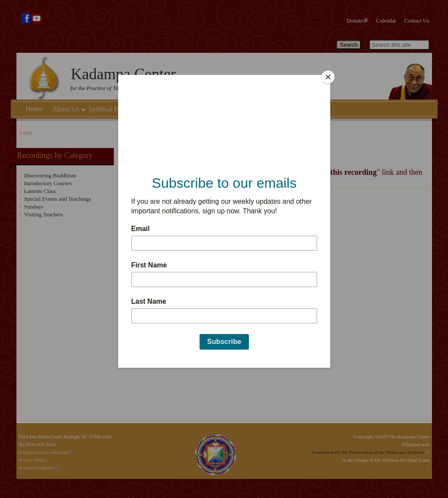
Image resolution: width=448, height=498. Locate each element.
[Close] (328, 77)
